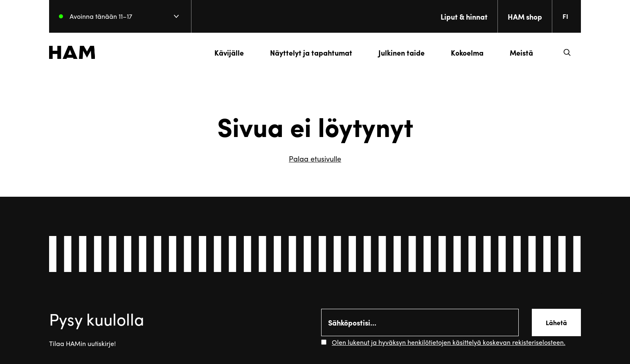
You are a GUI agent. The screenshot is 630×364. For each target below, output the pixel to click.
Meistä (521, 53)
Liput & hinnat (464, 17)
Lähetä (556, 322)
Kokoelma (467, 53)
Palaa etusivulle (315, 158)
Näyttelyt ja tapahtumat (311, 53)
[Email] (420, 322)
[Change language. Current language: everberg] (569, 16)
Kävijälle (229, 53)
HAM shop (525, 17)
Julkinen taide (402, 53)
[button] (567, 52)
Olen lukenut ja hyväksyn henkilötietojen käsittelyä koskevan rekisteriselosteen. (449, 342)
